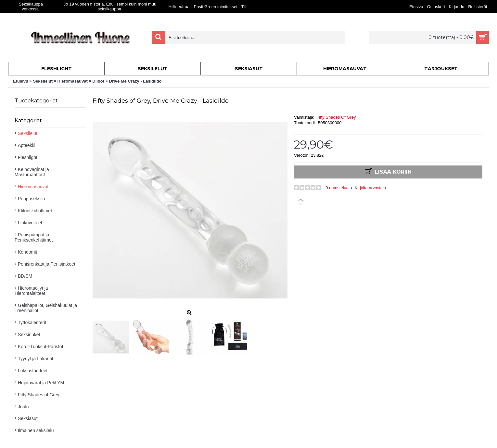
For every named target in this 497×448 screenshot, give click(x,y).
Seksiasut (28, 418)
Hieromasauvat (33, 187)
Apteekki (27, 145)
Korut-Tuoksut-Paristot (41, 347)
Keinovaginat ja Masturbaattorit (32, 172)
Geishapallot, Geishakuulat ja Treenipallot (46, 308)
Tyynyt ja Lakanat (36, 359)
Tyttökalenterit (32, 323)
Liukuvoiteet (30, 223)
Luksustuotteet (33, 371)
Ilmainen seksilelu (36, 430)
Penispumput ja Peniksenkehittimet (34, 237)
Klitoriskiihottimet (35, 211)
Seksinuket (29, 335)
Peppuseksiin (31, 199)
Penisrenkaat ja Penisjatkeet (47, 264)
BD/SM (25, 276)
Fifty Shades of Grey (39, 395)
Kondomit (27, 252)
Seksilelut (28, 133)
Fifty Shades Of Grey (336, 117)
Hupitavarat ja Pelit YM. (42, 383)
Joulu (23, 407)
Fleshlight (28, 157)
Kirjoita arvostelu (370, 188)
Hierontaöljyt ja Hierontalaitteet (31, 291)
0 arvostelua (337, 188)
